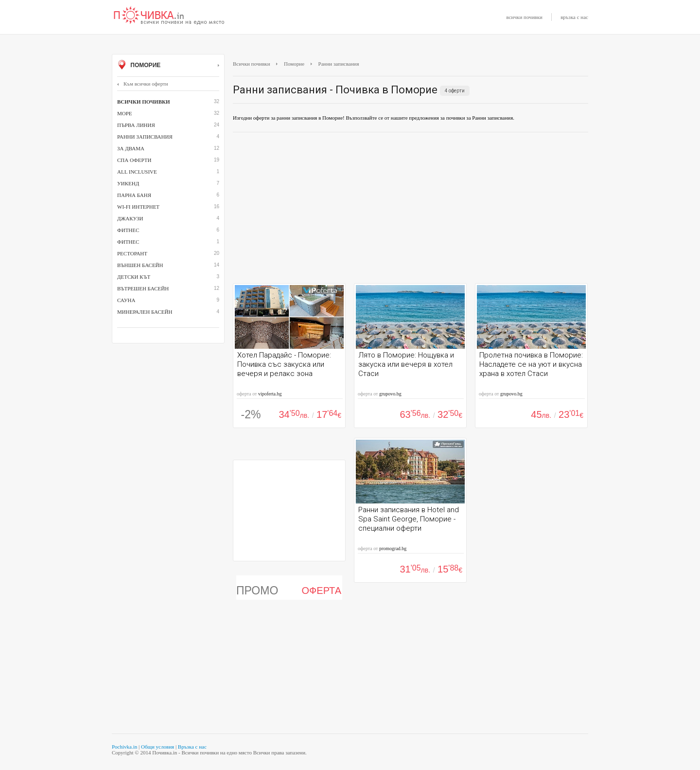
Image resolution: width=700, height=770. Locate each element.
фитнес (128, 242)
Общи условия (157, 747)
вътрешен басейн (143, 288)
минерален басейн (145, 312)
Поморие (168, 66)
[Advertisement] (411, 210)
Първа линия (136, 125)
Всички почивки (252, 64)
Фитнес (128, 230)
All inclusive (137, 172)
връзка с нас (574, 17)
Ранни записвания (145, 137)
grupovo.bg (390, 394)
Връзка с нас (192, 747)
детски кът (134, 277)
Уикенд (128, 183)
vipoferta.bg (270, 394)
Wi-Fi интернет (138, 207)
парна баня (134, 195)
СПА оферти (134, 160)
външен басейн (140, 265)
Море (125, 113)
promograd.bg (393, 548)
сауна (126, 300)
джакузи (130, 218)
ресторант (132, 253)
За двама (131, 148)
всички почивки (525, 17)
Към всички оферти (143, 84)
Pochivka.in (124, 747)
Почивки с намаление (169, 16)
